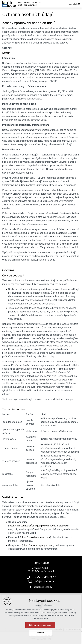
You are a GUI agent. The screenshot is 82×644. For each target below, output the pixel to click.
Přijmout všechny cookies (41, 625)
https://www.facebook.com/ (36, 537)
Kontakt (6, 53)
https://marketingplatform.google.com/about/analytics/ (38, 526)
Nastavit (41, 633)
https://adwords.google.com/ (38, 545)
